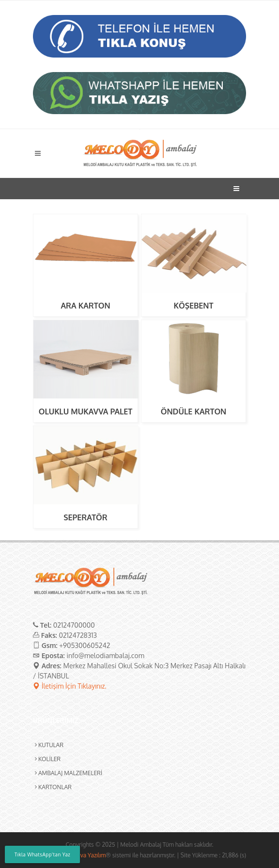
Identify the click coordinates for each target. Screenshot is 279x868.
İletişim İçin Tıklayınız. (70, 686)
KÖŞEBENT (194, 306)
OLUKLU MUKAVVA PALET (86, 412)
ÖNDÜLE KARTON (194, 412)
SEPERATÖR (85, 517)
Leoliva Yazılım (87, 855)
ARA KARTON (85, 306)
